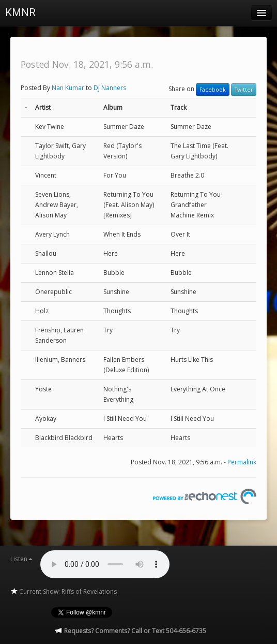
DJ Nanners (110, 88)
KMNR (20, 12)
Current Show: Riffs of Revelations (64, 591)
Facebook (213, 90)
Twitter (244, 90)
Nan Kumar (68, 88)
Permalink (242, 462)
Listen (21, 559)
